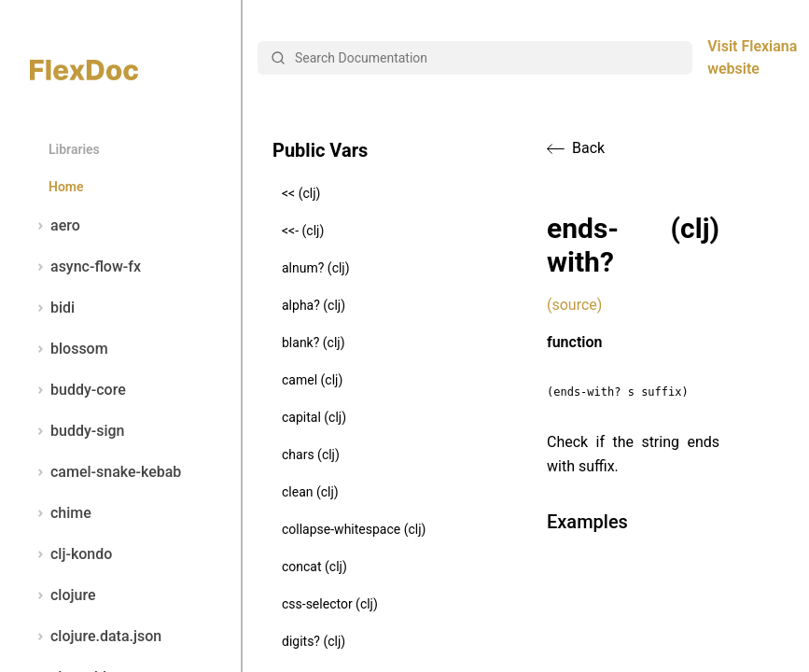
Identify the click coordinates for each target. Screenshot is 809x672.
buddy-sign (77, 431)
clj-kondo (71, 554)
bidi (52, 308)
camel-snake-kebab (105, 472)
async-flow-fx (85, 267)
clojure (63, 595)
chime (61, 513)
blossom (69, 349)
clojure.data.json (96, 637)
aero (55, 226)
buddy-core (78, 390)
